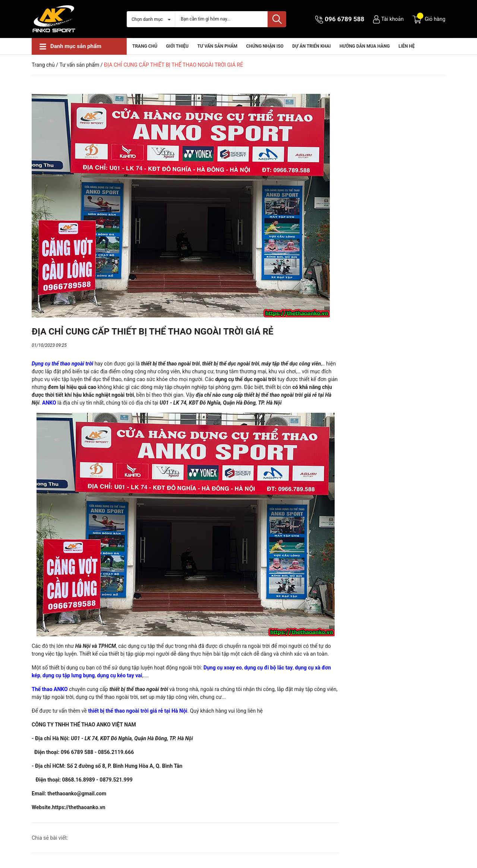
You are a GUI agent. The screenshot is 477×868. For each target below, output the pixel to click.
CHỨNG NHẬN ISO (265, 46)
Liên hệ (406, 46)
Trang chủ (145, 46)
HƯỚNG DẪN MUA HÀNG (365, 46)
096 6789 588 (345, 19)
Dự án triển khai (311, 46)
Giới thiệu (177, 46)
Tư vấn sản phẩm (217, 46)
